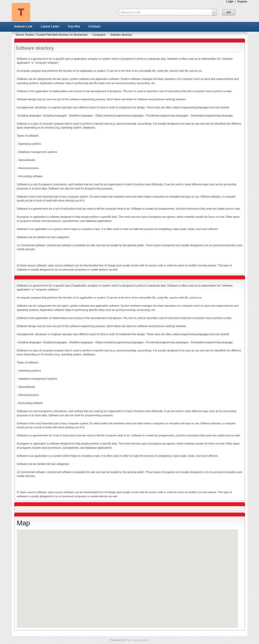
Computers (99, 35)
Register (242, 1)
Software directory (121, 35)
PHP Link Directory (138, 640)
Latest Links (50, 26)
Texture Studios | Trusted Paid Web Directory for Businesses (52, 35)
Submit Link (23, 26)
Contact (95, 26)
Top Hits (74, 26)
